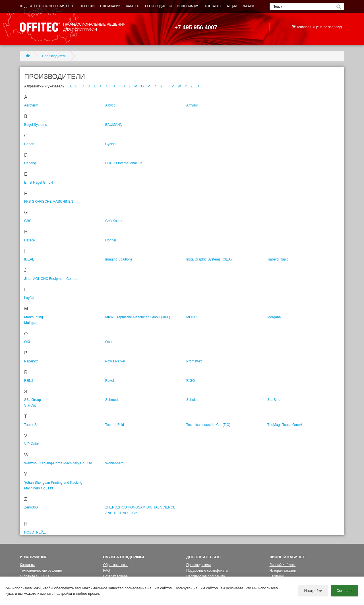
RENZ (29, 381)
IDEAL (29, 259)
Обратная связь (116, 565)
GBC (28, 221)
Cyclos (110, 144)
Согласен (345, 591)
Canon (29, 144)
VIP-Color (32, 444)
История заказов (283, 571)
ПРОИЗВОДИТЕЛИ (158, 6)
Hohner (111, 240)
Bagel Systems (36, 125)
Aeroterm (31, 105)
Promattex (194, 361)
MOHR (192, 317)
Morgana (274, 317)
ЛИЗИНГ (249, 6)
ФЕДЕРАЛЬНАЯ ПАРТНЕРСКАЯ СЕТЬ (47, 6)
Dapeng (30, 163)
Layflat (29, 298)
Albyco (110, 105)
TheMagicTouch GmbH (285, 425)
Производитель (54, 56)
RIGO (191, 381)
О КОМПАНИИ (110, 6)
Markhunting (34, 317)
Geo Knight (114, 221)
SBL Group (33, 400)
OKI (27, 342)
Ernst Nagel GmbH (39, 182)
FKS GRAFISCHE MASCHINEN (49, 202)
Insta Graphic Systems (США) (209, 259)
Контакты (27, 565)
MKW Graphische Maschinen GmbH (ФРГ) (138, 317)
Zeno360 (31, 507)
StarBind (274, 400)
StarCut (30, 405)
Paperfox (31, 361)
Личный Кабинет (283, 565)
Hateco (30, 240)
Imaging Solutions (119, 259)
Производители (198, 565)
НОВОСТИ (87, 6)
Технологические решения (41, 571)
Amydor (192, 105)
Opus (109, 342)
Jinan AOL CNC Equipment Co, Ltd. (51, 279)
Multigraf (31, 323)
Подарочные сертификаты (207, 571)
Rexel (110, 381)
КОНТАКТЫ (213, 6)
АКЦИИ (232, 6)
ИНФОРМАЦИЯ (188, 6)
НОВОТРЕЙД (35, 532)
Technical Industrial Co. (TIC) (208, 425)
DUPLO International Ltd (124, 163)
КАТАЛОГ (133, 6)
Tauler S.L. (32, 425)
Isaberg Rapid (278, 259)
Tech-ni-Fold (115, 425)
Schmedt (112, 400)
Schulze (192, 400)
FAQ (107, 571)
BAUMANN (114, 125)
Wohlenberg (114, 463)
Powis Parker (115, 361)
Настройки (313, 591)
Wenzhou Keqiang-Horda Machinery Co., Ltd (58, 463)
